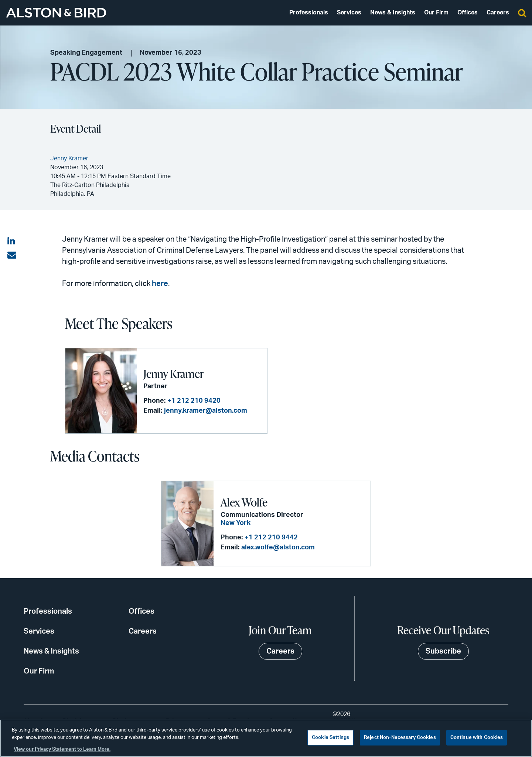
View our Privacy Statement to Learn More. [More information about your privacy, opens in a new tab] (62, 749)
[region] (266, 738)
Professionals (309, 13)
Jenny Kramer (173, 374)
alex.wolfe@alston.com (278, 548)
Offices (468, 13)
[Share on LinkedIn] (12, 241)
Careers (498, 13)
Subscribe (443, 651)
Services (349, 13)
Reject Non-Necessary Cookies (400, 738)
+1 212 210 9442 (271, 538)
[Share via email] (12, 255)
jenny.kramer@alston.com (206, 411)
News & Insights (393, 13)
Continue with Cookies (477, 738)
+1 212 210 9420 (194, 401)
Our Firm (436, 13)
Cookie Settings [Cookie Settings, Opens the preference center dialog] (330, 738)
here (160, 284)
